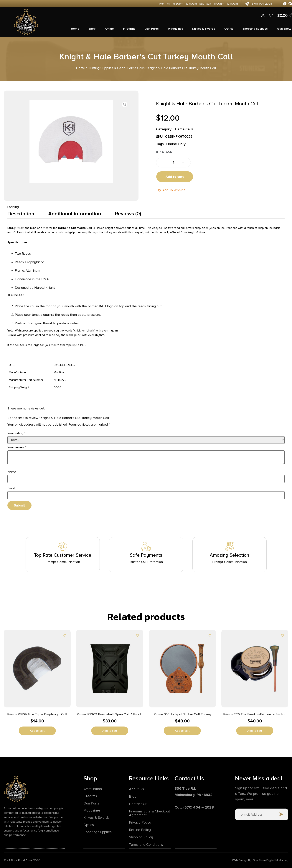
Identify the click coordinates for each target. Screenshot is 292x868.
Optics (229, 29)
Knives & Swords (204, 29)
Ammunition (93, 789)
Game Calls (136, 68)
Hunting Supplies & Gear (106, 68)
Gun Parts (152, 29)
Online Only (176, 144)
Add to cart (175, 177)
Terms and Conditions (147, 845)
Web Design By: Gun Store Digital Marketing (260, 860)
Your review (17, 447)
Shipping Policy (142, 837)
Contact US (139, 804)
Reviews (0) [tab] (128, 214)
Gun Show (284, 29)
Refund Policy (141, 830)
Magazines (175, 29)
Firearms (129, 29)
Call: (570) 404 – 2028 (194, 807)
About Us (137, 789)
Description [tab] (21, 214)
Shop (92, 29)
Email (11, 488)
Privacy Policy (141, 822)
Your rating (17, 433)
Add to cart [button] (37, 731)
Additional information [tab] (75, 214)
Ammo (109, 29)
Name (12, 472)
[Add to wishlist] (65, 635)
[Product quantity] (173, 163)
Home (75, 29)
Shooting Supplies (255, 29)
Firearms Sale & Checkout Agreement (147, 813)
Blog (133, 797)
